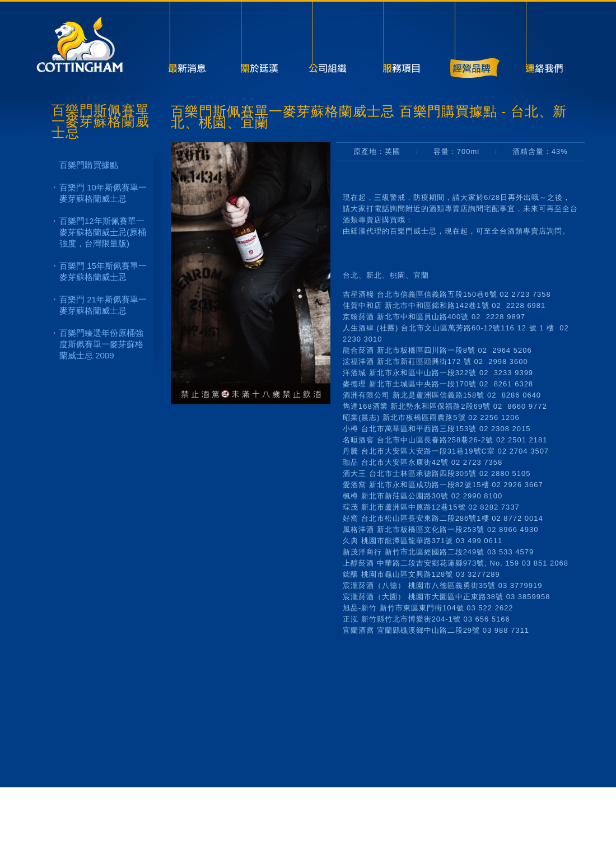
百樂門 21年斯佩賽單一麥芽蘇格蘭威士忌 (103, 305)
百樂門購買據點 (89, 165)
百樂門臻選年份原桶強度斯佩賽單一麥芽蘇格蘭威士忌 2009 (101, 344)
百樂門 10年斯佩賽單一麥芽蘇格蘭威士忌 (103, 193)
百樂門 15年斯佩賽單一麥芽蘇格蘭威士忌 (103, 271)
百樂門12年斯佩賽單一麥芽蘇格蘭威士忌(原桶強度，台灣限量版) (103, 232)
